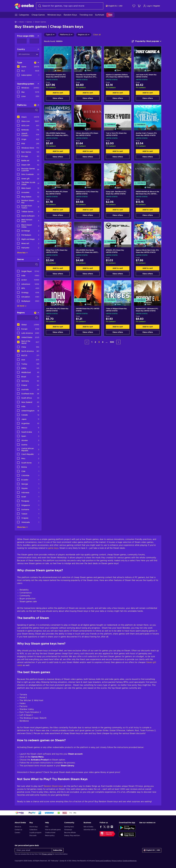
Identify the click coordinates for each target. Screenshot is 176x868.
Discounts (33, 836)
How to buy (34, 827)
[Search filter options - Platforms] (28, 110)
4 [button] (103, 342)
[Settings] (114, 6)
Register (157, 6)
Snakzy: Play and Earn (72, 836)
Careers (17, 833)
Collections (33, 830)
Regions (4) (84, 35)
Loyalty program (35, 833)
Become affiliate (70, 833)
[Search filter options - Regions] (28, 318)
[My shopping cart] (139, 6)
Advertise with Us (90, 830)
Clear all (97, 35)
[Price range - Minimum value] (22, 41)
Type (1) (50, 35)
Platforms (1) (66, 35)
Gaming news (69, 827)
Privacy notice (47, 854)
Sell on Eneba (88, 827)
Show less (22, 253)
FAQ (47, 827)
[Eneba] (24, 6)
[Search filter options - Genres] (28, 264)
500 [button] (112, 342)
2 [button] (95, 342)
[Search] (70, 6)
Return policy (50, 836)
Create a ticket (50, 833)
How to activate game (53, 830)
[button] (87, 342)
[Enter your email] (33, 850)
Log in (147, 6)
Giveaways (68, 830)
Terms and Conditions (103, 861)
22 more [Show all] (22, 306)
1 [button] (92, 342)
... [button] (107, 342)
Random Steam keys (53, 786)
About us (18, 827)
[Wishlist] (134, 6)
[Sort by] (146, 41)
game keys (53, 548)
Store (22, 22)
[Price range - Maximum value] (34, 41)
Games (29, 22)
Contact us (18, 830)
